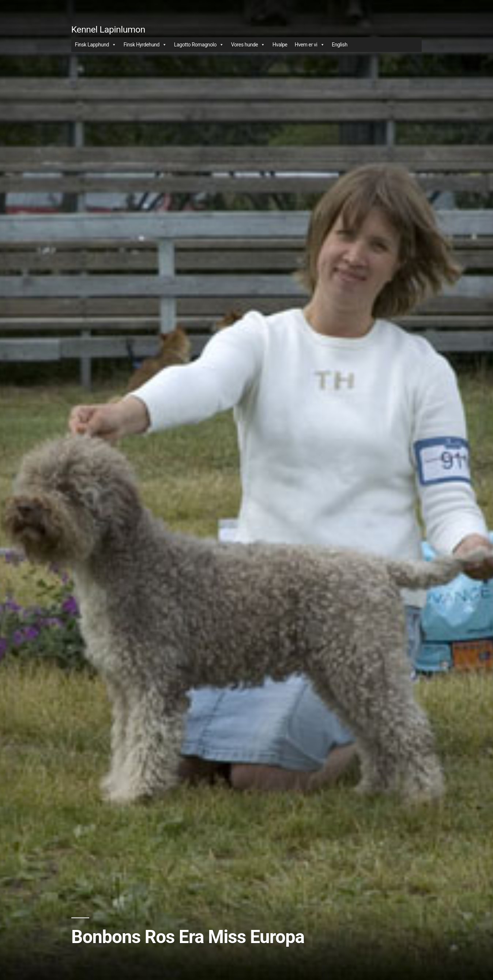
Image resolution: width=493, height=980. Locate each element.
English (340, 45)
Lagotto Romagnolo (199, 45)
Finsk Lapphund (96, 45)
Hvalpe (280, 45)
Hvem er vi (310, 45)
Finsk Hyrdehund (145, 45)
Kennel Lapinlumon (108, 29)
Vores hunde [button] (248, 45)
